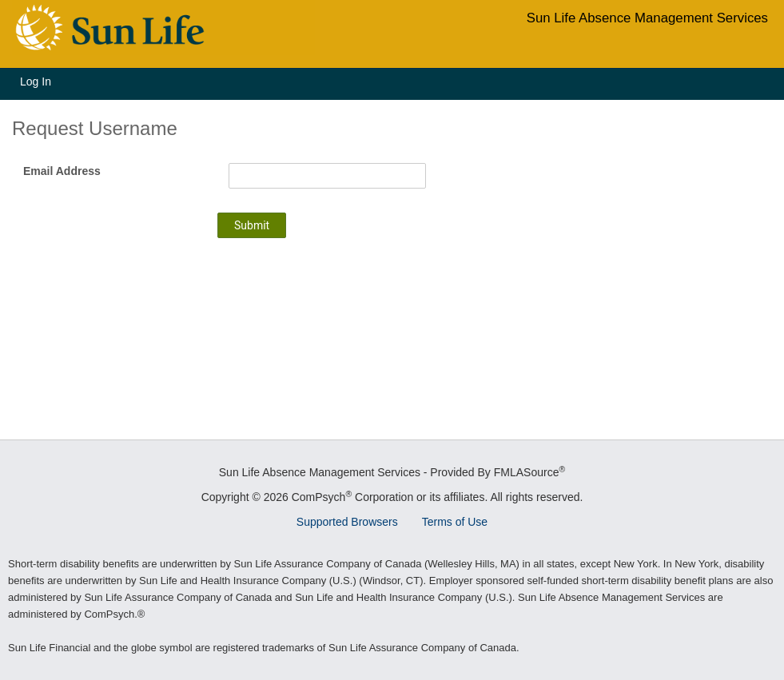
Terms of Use (455, 522)
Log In (36, 82)
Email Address (62, 171)
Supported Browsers (347, 522)
